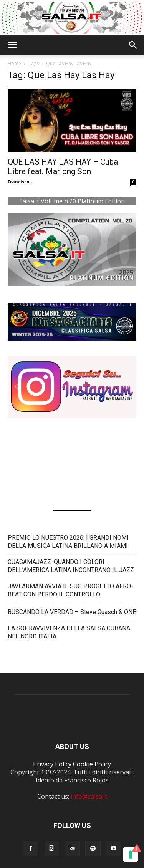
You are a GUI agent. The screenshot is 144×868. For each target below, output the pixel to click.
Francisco (18, 182)
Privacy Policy (52, 764)
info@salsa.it (89, 796)
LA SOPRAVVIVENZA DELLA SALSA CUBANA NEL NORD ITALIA (69, 632)
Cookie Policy (92, 764)
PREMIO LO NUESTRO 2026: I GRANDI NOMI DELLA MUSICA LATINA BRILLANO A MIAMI (68, 542)
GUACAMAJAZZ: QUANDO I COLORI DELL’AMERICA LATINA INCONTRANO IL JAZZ (71, 566)
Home (14, 63)
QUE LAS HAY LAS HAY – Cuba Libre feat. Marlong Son (63, 167)
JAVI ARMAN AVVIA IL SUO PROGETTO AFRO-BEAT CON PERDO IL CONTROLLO (70, 590)
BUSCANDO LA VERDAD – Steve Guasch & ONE (72, 612)
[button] (12, 45)
